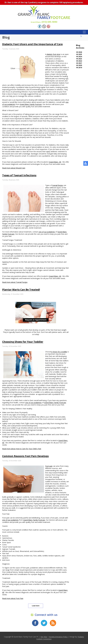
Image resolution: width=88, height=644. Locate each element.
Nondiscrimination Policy (58, 637)
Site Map (44, 637)
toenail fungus (58, 185)
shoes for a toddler (60, 352)
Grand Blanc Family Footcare (31, 104)
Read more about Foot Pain (13, 598)
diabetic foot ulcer (53, 54)
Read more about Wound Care (14, 168)
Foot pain (49, 466)
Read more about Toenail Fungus (15, 282)
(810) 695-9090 (44, 22)
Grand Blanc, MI (55, 162)
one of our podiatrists (47, 232)
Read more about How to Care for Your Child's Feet (22, 449)
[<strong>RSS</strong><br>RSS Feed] (81, 36)
